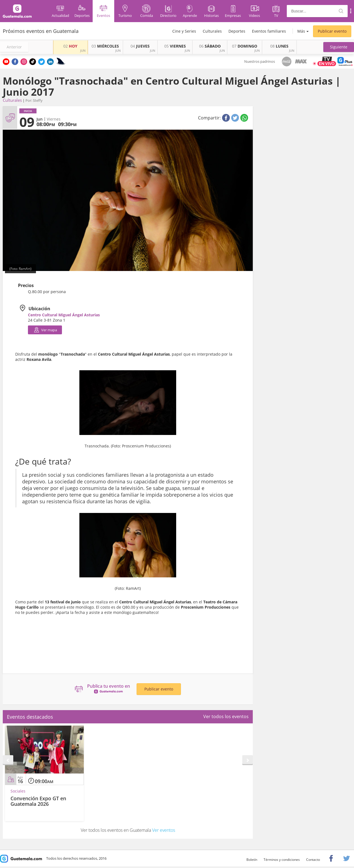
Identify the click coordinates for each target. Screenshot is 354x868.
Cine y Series (184, 31)
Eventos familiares (269, 31)
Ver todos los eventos (226, 716)
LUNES (279, 46)
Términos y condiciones (282, 860)
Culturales (212, 31)
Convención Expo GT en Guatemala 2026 (38, 801)
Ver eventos (164, 830)
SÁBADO (210, 46)
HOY (70, 46)
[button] (339, 47)
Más (301, 31)
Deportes (237, 31)
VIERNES (175, 46)
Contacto (313, 860)
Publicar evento (332, 31)
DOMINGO (245, 46)
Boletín (252, 860)
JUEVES (140, 46)
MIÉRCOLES (105, 46)
